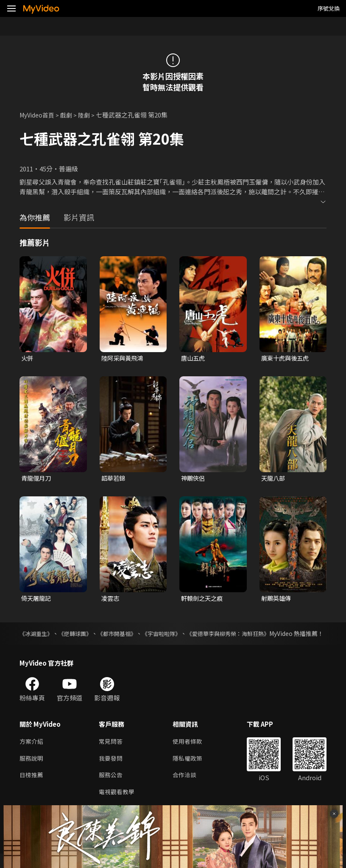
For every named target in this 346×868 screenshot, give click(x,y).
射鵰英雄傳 (277, 600)
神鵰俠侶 (194, 479)
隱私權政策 (191, 770)
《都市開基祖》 (125, 635)
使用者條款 (191, 752)
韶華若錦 (114, 479)
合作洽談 (188, 788)
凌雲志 (111, 600)
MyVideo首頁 (39, 115)
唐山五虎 (194, 358)
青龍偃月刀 (37, 479)
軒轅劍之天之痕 (203, 600)
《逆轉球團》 (80, 635)
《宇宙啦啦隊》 (173, 635)
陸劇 (89, 115)
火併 (28, 358)
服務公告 (112, 788)
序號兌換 (329, 8)
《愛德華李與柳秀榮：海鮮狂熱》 (245, 635)
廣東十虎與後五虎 (287, 358)
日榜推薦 (32, 788)
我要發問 (112, 770)
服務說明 (32, 770)
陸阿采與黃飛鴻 (124, 358)
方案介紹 (32, 752)
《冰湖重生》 (37, 635)
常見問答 (112, 752)
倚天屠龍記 (37, 600)
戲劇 (70, 115)
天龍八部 (274, 479)
